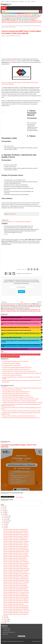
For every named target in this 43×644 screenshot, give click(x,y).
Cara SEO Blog (6, 629)
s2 (32, 354)
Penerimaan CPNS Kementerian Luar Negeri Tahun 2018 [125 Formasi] (18, 416)
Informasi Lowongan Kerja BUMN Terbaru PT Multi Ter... (16, 543)
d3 (17, 354)
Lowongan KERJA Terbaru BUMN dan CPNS (16, 641)
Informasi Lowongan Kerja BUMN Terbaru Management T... (17, 563)
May (4, 528)
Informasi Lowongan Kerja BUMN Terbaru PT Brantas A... (16, 533)
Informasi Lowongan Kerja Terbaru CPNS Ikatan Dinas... (16, 565)
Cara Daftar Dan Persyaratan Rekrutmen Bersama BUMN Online (17, 367)
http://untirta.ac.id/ (11, 214)
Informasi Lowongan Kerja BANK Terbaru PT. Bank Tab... (16, 536)
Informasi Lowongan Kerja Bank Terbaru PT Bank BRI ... (16, 614)
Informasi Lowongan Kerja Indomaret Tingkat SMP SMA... (16, 550)
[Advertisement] (14, 47)
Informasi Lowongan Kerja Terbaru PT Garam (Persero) (15, 349)
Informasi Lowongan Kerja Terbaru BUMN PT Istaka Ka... (16, 601)
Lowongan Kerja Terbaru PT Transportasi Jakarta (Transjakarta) (16, 222)
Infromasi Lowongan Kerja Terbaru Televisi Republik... (15, 585)
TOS (26, 1)
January (5, 621)
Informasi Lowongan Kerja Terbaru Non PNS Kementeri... (16, 597)
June (5, 526)
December (6, 516)
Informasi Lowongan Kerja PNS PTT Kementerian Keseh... (17, 592)
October (5, 519)
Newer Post (4, 302)
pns (34, 354)
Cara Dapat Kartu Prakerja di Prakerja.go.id (12, 375)
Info (5, 357)
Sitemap (33, 1)
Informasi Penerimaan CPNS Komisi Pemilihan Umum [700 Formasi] (18, 397)
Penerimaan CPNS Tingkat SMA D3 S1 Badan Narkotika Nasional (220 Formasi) (20, 399)
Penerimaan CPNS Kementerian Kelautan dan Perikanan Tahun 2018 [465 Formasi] (21, 411)
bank (28, 354)
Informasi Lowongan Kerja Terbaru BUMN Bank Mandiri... (16, 596)
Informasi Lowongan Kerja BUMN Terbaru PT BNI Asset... (16, 562)
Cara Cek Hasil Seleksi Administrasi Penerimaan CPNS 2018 (16, 395)
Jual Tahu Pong (6, 630)
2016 (3, 514)
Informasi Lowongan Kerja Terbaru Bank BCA (14, 604)
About (3, 1)
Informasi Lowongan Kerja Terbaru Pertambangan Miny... (16, 608)
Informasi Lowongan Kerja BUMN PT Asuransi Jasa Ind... (16, 535)
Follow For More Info (22, 269)
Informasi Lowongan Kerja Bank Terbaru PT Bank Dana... (16, 557)
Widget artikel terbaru (39, 384)
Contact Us (8, 1)
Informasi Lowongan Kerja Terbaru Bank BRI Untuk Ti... (16, 589)
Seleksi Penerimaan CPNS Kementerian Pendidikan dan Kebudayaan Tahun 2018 (21, 418)
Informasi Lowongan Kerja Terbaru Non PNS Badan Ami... (16, 599)
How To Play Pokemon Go (9, 632)
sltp (10, 357)
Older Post (39, 302)
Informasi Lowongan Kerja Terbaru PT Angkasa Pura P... (16, 594)
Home (22, 302)
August (5, 523)
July (4, 524)
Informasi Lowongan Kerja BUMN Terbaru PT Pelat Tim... (16, 553)
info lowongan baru (14, 61)
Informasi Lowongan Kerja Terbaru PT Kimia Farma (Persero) (16, 330)
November (6, 518)
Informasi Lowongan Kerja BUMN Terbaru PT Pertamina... (16, 541)
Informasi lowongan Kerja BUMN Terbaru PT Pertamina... (16, 602)
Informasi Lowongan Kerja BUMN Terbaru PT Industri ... (16, 572)
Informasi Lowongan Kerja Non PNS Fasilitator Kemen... (16, 538)
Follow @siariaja (19, 497)
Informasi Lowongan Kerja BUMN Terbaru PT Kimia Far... (16, 545)
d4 (2, 357)
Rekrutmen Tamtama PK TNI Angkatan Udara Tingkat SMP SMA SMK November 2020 (22, 373)
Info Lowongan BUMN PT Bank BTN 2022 (11, 337)
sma (19, 36)
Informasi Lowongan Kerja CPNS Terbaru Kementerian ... (16, 531)
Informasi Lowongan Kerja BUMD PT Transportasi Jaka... (16, 577)
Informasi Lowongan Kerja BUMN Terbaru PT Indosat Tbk (16, 611)
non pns (24, 354)
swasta (38, 354)
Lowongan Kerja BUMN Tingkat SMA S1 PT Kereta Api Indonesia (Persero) (19, 401)
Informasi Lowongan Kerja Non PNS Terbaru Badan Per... (16, 546)
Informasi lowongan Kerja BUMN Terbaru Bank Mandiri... (16, 606)
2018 (3, 511)
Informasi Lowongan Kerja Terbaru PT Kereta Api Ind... (16, 584)
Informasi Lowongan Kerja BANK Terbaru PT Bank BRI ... (16, 609)
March (5, 618)
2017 (3, 512)
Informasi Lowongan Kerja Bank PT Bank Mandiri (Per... (16, 529)
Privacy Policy (15, 1)
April (5, 616)
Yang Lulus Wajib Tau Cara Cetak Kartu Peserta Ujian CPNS (16, 392)
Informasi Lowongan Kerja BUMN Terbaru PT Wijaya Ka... (16, 591)
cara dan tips (16, 357)
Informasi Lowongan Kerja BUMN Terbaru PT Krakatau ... (16, 575)
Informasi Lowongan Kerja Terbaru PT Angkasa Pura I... (16, 560)
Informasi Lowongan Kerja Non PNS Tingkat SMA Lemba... (17, 568)
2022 (3, 507)
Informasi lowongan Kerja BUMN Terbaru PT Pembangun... (17, 582)
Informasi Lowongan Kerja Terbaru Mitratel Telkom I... (15, 558)
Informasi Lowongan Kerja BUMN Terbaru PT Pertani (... (16, 567)
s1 (11, 354)
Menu (4, 8)
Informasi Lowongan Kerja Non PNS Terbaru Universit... (16, 548)
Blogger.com (39, 641)
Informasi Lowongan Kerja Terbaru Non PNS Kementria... (16, 579)
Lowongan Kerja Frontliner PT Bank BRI (11, 317)
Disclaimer (21, 1)
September (6, 521)
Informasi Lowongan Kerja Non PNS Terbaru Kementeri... (16, 587)
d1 (8, 357)
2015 (3, 623)
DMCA (29, 1)
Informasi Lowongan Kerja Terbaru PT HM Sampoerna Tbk (17, 574)
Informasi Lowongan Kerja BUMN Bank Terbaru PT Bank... (17, 552)
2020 (3, 509)
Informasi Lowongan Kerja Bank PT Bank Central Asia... (16, 555)
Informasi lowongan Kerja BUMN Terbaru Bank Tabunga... (16, 580)
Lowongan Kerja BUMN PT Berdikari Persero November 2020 (16, 320)
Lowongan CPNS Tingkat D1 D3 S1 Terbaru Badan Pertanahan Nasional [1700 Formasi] (22, 403)
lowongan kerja (14, 36)
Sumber (6, 234)
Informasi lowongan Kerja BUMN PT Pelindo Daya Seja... (16, 613)
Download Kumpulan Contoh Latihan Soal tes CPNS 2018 (15, 394)
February (6, 619)
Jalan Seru (5, 634)
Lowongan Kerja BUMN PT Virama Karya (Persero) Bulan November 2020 (19, 371)
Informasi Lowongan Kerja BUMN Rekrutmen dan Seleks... (17, 570)
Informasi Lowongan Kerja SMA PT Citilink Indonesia (15, 540)
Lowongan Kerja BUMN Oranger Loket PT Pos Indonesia (15, 327)
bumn (8, 36)
